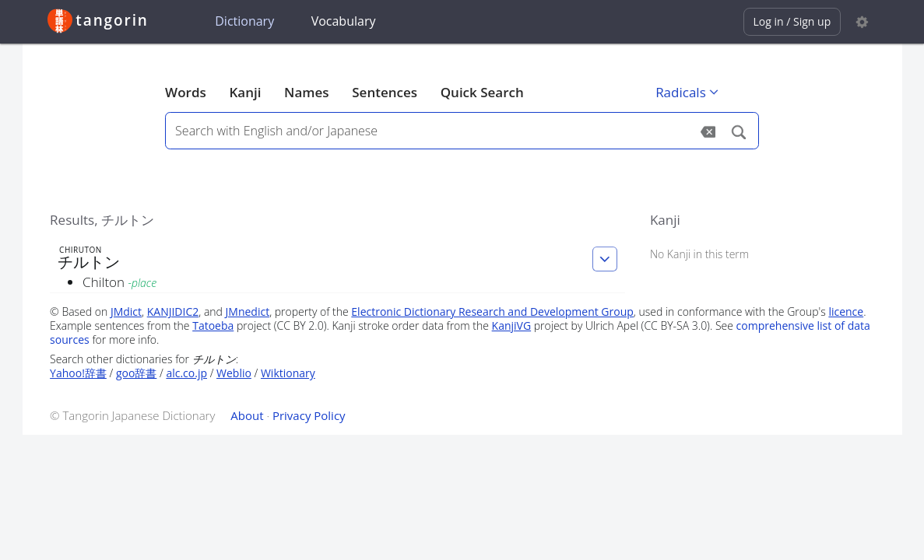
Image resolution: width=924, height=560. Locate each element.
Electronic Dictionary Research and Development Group (492, 311)
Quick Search (482, 92)
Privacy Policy (309, 415)
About (247, 415)
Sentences (385, 92)
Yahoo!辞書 (78, 373)
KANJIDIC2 (173, 311)
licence (846, 311)
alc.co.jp (186, 373)
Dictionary (244, 21)
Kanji (245, 92)
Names (306, 92)
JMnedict (248, 311)
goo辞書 (136, 373)
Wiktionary (288, 373)
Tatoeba (213, 325)
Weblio (234, 373)
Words (186, 92)
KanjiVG (512, 325)
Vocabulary (344, 21)
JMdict (126, 311)
